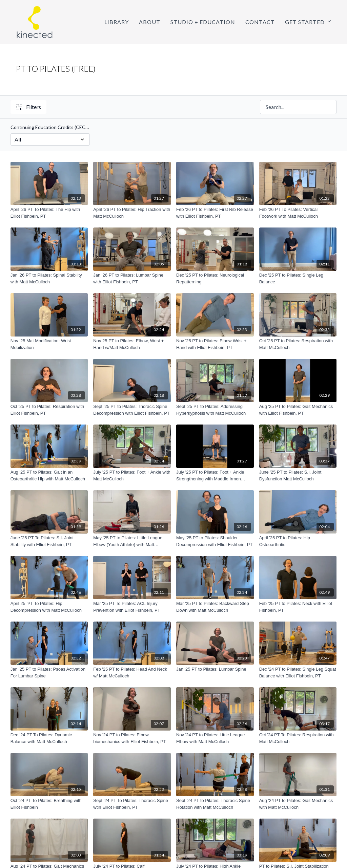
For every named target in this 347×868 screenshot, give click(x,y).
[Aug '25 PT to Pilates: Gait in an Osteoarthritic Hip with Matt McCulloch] (49, 475)
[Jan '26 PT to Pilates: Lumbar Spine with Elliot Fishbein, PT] (132, 278)
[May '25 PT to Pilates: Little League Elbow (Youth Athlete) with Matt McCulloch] (132, 541)
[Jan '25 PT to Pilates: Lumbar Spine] (215, 669)
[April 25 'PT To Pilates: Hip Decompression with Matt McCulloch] (49, 607)
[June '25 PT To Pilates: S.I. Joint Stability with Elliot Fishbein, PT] (49, 541)
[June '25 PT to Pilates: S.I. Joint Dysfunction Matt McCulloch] (298, 475)
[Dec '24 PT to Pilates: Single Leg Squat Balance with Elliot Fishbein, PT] (298, 672)
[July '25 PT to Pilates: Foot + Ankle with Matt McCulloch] (132, 475)
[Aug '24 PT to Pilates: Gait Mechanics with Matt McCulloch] (298, 804)
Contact (260, 22)
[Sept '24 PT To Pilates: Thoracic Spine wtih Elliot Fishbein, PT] (132, 804)
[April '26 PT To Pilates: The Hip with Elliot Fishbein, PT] (49, 213)
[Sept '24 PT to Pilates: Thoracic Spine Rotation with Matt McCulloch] (215, 804)
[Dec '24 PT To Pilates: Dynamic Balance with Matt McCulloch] (49, 738)
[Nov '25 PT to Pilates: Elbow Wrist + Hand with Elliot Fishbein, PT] (215, 344)
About (150, 22)
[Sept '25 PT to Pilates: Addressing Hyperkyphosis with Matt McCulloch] (215, 410)
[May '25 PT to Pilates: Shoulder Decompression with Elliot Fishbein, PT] (215, 541)
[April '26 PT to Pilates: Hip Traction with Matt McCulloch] (132, 213)
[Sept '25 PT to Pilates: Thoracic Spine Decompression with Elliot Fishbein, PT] (132, 410)
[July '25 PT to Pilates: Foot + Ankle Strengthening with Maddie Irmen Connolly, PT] (215, 475)
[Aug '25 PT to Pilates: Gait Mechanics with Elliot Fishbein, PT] (298, 410)
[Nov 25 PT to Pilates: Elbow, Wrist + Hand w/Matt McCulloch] (132, 344)
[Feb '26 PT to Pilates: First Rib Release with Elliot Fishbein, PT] (215, 213)
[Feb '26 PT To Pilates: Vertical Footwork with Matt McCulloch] (298, 213)
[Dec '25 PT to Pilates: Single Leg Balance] (298, 278)
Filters (28, 107)
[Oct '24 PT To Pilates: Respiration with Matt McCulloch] (298, 738)
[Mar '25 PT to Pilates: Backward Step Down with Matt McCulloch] (215, 607)
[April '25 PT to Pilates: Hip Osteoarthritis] (298, 541)
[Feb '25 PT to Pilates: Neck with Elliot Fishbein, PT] (298, 607)
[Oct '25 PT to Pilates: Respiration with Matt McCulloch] (298, 344)
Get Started (308, 22)
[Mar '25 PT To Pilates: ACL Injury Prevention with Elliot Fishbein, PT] (132, 607)
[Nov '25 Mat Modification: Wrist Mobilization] (49, 344)
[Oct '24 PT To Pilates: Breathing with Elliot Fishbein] (49, 804)
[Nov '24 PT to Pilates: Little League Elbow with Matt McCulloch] (215, 738)
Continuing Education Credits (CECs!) (50, 127)
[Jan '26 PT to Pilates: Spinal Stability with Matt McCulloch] (49, 278)
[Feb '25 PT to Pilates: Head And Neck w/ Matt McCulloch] (132, 672)
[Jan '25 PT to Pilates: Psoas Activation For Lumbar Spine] (49, 672)
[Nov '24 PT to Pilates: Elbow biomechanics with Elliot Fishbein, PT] (132, 738)
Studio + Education (203, 22)
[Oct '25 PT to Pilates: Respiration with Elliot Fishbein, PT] (49, 410)
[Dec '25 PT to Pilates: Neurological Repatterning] (215, 278)
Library (117, 22)
